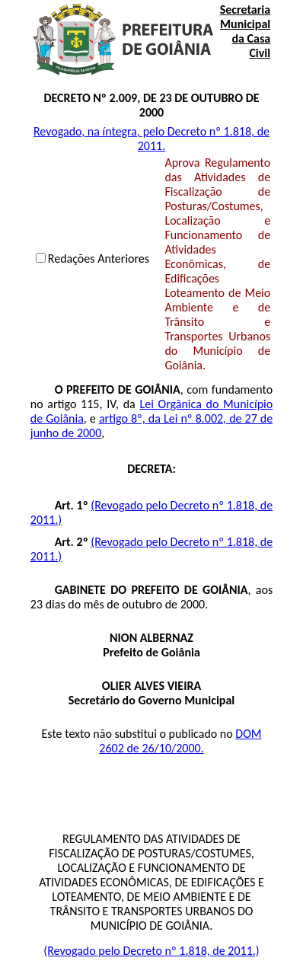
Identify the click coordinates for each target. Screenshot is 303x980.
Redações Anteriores (99, 259)
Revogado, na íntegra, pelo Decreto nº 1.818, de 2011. (151, 139)
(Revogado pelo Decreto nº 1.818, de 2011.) (151, 951)
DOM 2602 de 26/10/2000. (180, 741)
